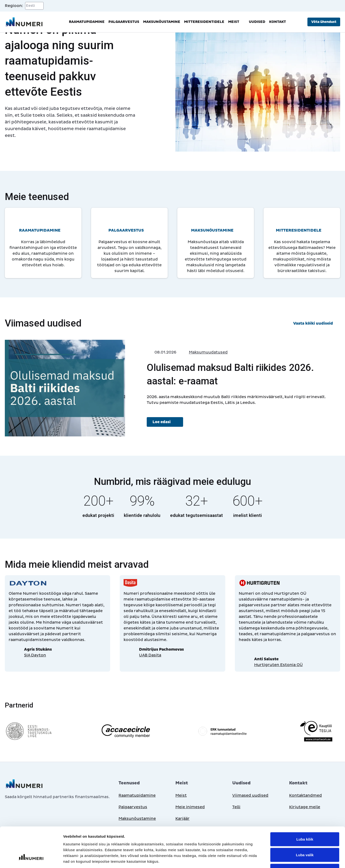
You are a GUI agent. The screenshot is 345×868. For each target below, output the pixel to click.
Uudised (257, 22)
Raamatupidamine (87, 22)
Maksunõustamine (162, 22)
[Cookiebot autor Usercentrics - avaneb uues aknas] (31, 859)
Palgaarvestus (124, 22)
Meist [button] (237, 22)
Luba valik (305, 821)
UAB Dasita (150, 655)
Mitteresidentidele (204, 22)
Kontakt (278, 22)
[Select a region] (34, 6)
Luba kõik (305, 805)
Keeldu (305, 836)
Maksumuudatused (208, 352)
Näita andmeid (249, 858)
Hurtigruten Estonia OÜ (279, 665)
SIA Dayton (35, 655)
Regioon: (14, 6)
